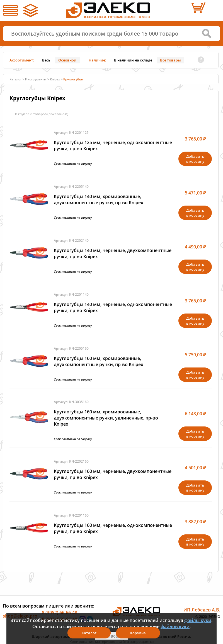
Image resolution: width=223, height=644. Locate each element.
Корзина (138, 633)
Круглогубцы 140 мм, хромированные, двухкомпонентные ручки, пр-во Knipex (99, 199)
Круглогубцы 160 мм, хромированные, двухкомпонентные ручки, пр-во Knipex (99, 361)
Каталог (16, 79)
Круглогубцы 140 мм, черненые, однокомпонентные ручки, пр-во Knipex (113, 307)
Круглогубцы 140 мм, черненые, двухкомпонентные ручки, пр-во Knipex (113, 253)
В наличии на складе (133, 60)
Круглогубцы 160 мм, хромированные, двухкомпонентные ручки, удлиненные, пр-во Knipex (106, 418)
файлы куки (198, 620)
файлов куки (175, 626)
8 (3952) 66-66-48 (60, 613)
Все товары (170, 60)
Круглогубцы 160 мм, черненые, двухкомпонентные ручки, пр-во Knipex (113, 474)
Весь (46, 60)
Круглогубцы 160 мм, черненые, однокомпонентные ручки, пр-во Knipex (113, 528)
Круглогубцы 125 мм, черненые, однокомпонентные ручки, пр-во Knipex (113, 145)
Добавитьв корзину (195, 159)
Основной (67, 60)
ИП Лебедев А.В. (202, 610)
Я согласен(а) (111, 636)
